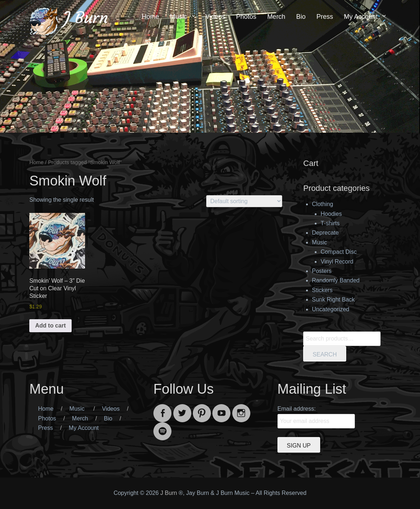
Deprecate (325, 233)
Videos (215, 17)
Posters (322, 271)
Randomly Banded (336, 280)
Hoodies (331, 214)
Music (179, 17)
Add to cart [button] (50, 326)
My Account (361, 17)
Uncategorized (330, 309)
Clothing (323, 204)
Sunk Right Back (333, 300)
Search (325, 354)
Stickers (322, 290)
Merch (276, 17)
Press (325, 17)
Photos (246, 17)
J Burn (86, 18)
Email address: (297, 409)
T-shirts (330, 223)
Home (150, 17)
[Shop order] (244, 201)
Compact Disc (339, 252)
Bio (301, 17)
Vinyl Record (337, 262)
